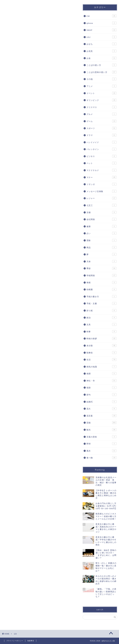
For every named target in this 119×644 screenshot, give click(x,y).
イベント (101, 93)
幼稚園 (101, 289)
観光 (101, 430)
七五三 (101, 205)
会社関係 (101, 219)
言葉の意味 (101, 437)
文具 (101, 324)
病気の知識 (101, 367)
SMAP (101, 30)
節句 (101, 395)
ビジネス (101, 156)
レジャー (101, 198)
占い (101, 233)
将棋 (101, 282)
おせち (101, 44)
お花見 (101, 51)
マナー (101, 177)
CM (101, 16)
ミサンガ (101, 184)
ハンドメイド (101, 142)
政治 (101, 317)
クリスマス (101, 107)
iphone (101, 23)
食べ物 (101, 458)
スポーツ (101, 128)
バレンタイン (101, 149)
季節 (101, 268)
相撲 (101, 373)
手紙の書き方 (101, 296)
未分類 (101, 345)
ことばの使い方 (101, 65)
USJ (101, 37)
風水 (101, 451)
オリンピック (101, 100)
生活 (101, 359)
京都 (101, 212)
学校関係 (101, 275)
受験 (101, 240)
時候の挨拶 (101, 338)
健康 (101, 226)
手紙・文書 (101, 303)
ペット (101, 163)
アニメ (101, 86)
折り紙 (101, 310)
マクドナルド (101, 170)
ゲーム (101, 121)
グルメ (101, 114)
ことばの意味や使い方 (101, 72)
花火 (101, 409)
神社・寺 (101, 381)
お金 (101, 58)
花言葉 (101, 416)
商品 (101, 247)
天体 (101, 261)
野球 (101, 444)
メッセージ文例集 (101, 191)
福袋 (101, 387)
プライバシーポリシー (15, 641)
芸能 (101, 423)
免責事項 (31, 641)
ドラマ (101, 135)
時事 (101, 331)
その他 (101, 79)
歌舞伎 (101, 353)
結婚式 (101, 402)
